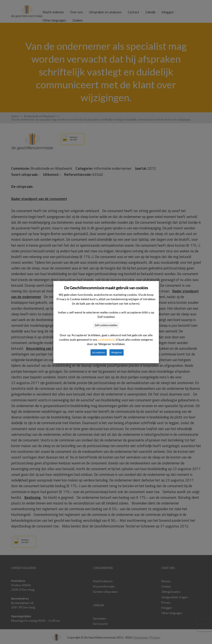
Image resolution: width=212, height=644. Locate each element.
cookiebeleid (106, 339)
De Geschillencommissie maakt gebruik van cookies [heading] (106, 288)
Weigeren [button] (117, 352)
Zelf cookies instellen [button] (106, 325)
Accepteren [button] (99, 352)
